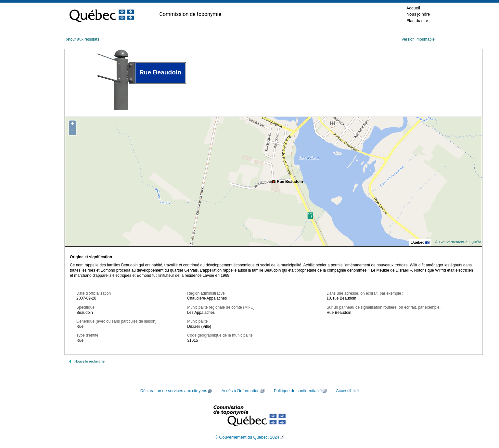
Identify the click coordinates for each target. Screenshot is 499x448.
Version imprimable (418, 39)
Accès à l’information (241, 391)
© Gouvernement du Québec (459, 242)
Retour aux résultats (82, 39)
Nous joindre (418, 14)
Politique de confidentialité (298, 391)
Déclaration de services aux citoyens (174, 391)
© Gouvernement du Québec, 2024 (247, 437)
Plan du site (417, 21)
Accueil (413, 8)
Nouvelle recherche (90, 361)
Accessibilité (347, 391)
